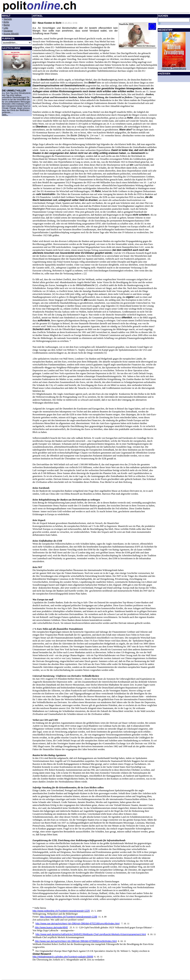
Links (6, 28)
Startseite (8, 19)
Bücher (7, 25)
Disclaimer (8, 31)
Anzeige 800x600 (11, 34)
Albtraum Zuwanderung (174, 69)
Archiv (6, 22)
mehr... (5, 115)
